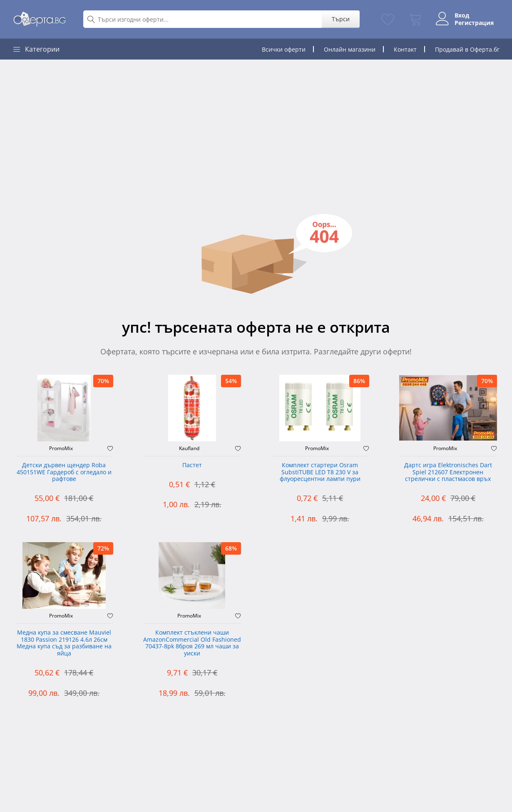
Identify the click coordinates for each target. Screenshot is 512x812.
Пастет (192, 465)
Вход (461, 15)
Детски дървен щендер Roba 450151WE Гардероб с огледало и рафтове (64, 472)
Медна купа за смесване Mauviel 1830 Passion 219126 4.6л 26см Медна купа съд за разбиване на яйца (64, 643)
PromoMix (61, 448)
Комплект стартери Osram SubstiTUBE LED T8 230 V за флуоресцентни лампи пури (320, 472)
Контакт (405, 49)
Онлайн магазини (350, 49)
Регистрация (473, 23)
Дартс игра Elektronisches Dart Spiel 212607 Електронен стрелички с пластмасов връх (448, 472)
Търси (339, 19)
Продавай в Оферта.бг (467, 49)
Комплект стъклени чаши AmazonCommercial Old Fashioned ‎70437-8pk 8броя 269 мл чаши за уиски (192, 643)
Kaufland (189, 448)
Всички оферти (284, 49)
